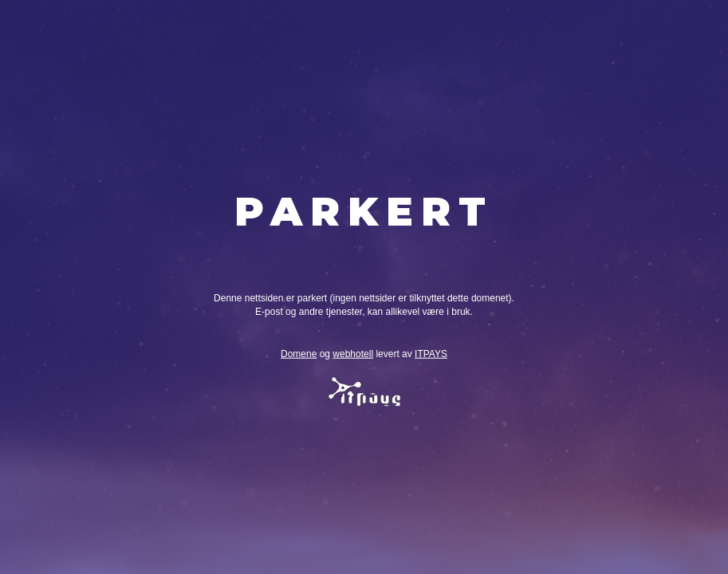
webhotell (353, 354)
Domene (299, 354)
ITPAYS (431, 354)
